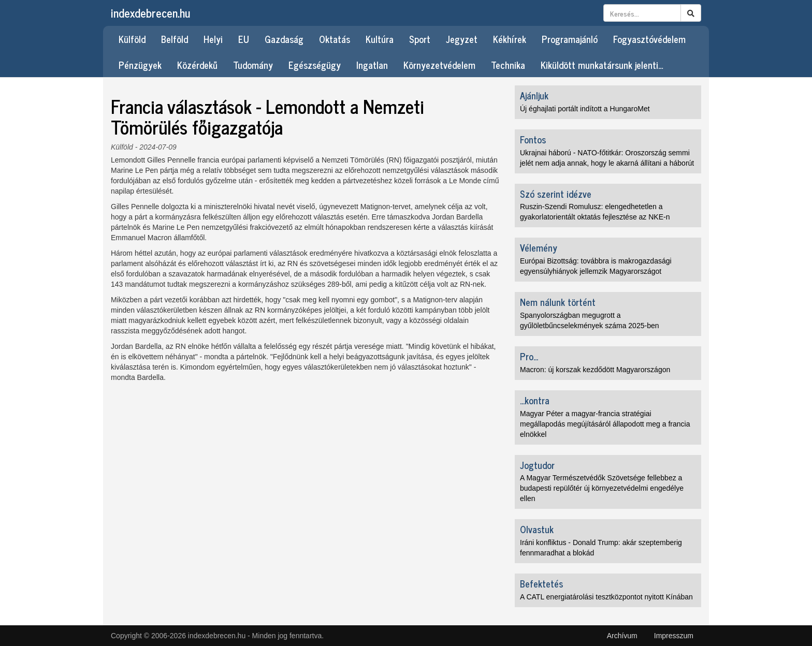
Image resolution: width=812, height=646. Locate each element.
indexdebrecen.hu (150, 13)
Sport (420, 39)
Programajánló (570, 39)
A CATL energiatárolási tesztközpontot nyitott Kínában (606, 597)
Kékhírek (510, 39)
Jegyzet (462, 39)
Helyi (213, 39)
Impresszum (674, 636)
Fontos (533, 139)
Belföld (175, 39)
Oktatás (335, 39)
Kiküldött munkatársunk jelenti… (602, 65)
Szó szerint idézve (556, 194)
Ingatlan (372, 65)
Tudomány (253, 65)
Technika (508, 65)
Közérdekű (197, 65)
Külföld (132, 39)
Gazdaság (284, 39)
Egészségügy (315, 65)
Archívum (622, 636)
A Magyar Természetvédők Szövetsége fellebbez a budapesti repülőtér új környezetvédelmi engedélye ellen (602, 488)
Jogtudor (537, 465)
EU (244, 39)
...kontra (535, 400)
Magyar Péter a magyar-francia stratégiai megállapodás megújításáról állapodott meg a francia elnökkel (605, 424)
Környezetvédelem (439, 65)
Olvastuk (537, 529)
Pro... (529, 356)
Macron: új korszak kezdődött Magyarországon (595, 370)
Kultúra (380, 39)
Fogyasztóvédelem (649, 39)
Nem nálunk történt (558, 302)
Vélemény (539, 247)
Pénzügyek (140, 65)
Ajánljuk (534, 95)
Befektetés (541, 583)
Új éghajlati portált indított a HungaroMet (585, 109)
